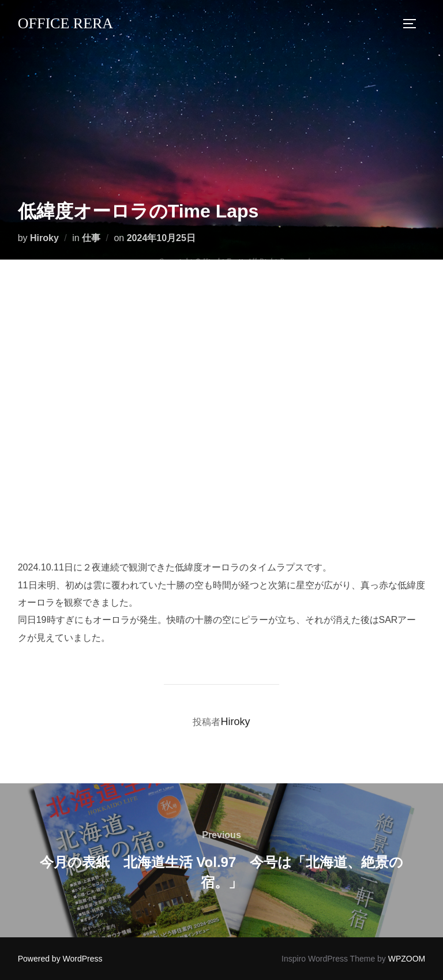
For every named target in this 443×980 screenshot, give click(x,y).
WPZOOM (407, 959)
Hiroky (44, 238)
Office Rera (65, 23)
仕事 (91, 238)
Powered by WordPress (60, 959)
